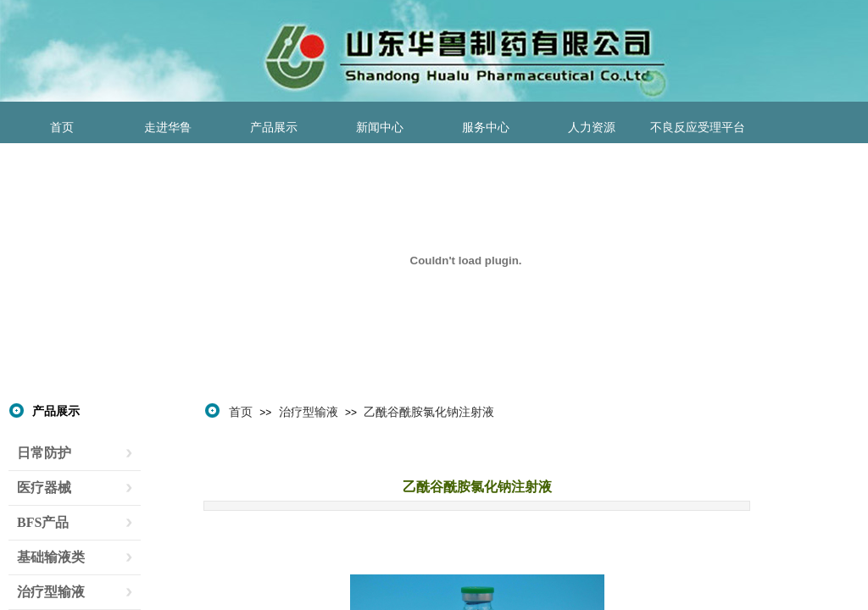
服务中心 (486, 128)
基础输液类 (51, 557)
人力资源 (592, 128)
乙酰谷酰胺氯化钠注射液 (429, 412)
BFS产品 (43, 522)
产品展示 (274, 128)
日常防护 (44, 453)
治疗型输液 (309, 412)
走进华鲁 (168, 128)
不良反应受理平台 (698, 128)
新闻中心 (380, 128)
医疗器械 (44, 488)
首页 (62, 128)
